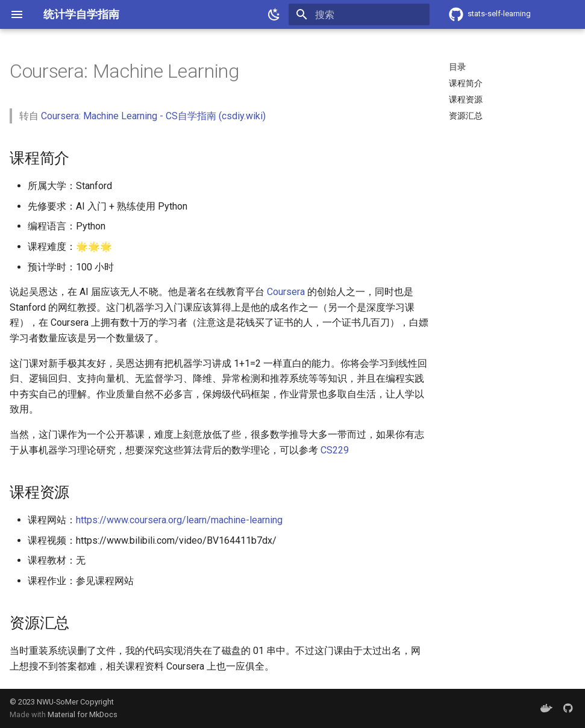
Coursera (286, 292)
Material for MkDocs (83, 714)
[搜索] (359, 14)
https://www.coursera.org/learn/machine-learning (179, 520)
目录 (457, 67)
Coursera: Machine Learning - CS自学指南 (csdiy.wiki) (153, 116)
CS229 (335, 450)
